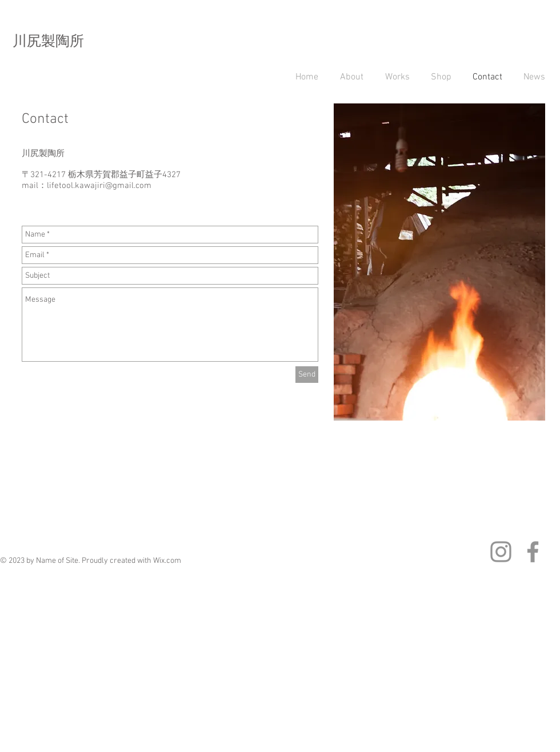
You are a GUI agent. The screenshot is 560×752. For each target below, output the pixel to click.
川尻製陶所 (48, 42)
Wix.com (167, 561)
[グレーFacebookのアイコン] (533, 552)
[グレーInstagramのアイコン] (501, 552)
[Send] (307, 375)
